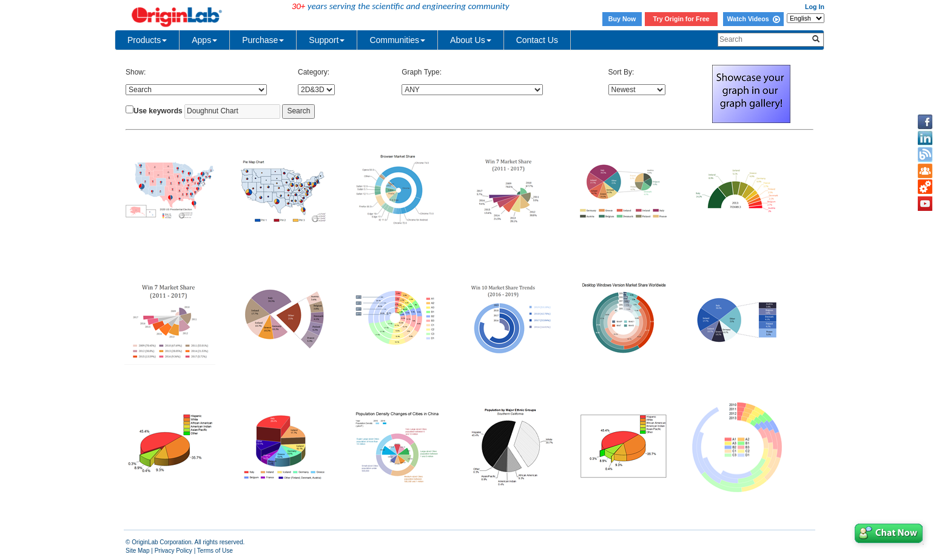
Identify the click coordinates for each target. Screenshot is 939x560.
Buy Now (622, 19)
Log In (815, 7)
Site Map (137, 551)
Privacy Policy (173, 551)
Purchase (263, 40)
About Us (471, 40)
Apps (204, 40)
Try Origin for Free (682, 19)
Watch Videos (753, 19)
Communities (397, 40)
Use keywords (158, 111)
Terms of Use (215, 551)
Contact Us (537, 40)
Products (147, 40)
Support (327, 40)
